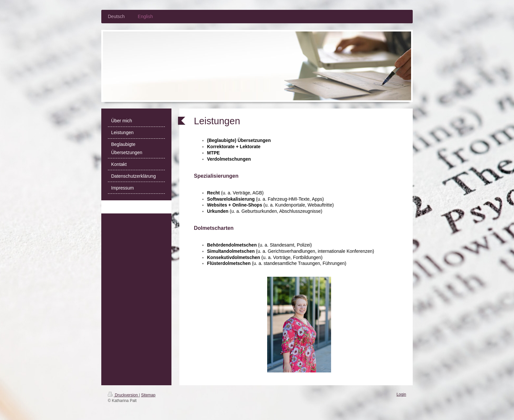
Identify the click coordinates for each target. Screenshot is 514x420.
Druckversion (123, 395)
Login (401, 394)
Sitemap (148, 395)
